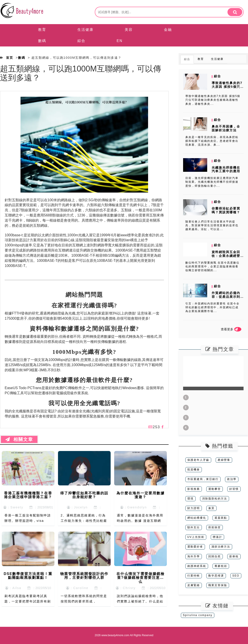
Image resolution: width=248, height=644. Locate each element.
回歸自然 (215, 556)
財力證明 (194, 508)
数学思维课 (216, 576)
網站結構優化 (197, 518)
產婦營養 (224, 460)
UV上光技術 (196, 537)
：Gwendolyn (134, 507)
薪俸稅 (234, 556)
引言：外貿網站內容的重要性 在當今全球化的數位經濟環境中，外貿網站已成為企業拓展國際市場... (212, 307)
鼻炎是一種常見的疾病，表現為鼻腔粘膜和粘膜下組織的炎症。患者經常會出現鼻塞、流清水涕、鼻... (212, 141)
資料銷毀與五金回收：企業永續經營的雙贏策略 (226, 256)
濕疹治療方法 (221, 547)
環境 (190, 499)
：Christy (126, 588)
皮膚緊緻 (194, 585)
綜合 (81, 41)
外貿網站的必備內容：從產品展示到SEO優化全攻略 (226, 297)
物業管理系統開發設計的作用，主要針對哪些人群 (84, 576)
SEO (236, 576)
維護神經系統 (197, 566)
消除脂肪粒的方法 (215, 499)
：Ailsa (13, 588)
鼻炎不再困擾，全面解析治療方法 (226, 128)
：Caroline (77, 588)
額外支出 (194, 527)
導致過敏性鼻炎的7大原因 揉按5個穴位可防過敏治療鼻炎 (227, 88)
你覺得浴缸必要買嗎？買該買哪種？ (226, 210)
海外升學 (194, 556)
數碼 (42, 41)
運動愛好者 (195, 547)
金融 (168, 30)
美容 (129, 30)
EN (120, 41)
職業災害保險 (218, 585)
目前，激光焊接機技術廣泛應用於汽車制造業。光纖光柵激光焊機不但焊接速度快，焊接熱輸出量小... (212, 182)
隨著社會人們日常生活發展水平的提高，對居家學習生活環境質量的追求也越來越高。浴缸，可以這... (212, 225)
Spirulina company (198, 615)
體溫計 (217, 537)
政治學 (232, 479)
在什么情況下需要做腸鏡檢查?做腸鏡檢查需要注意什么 (141, 578)
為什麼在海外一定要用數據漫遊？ (141, 495)
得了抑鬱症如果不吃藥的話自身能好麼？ (84, 495)
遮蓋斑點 (221, 518)
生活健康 (85, 30)
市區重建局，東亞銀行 (203, 479)
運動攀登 (215, 489)
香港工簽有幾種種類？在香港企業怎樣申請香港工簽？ (28, 495)
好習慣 (234, 489)
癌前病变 (215, 527)
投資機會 (194, 470)
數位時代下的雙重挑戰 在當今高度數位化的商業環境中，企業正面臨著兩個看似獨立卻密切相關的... (212, 266)
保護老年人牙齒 (198, 460)
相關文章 (19, 439)
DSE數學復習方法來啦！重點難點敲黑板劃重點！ (28, 576)
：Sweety (13, 507)
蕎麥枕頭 (221, 566)
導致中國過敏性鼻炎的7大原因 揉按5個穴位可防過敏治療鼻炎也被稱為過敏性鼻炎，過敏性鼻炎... (213, 100)
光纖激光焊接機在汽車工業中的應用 (226, 169)
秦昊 (211, 508)
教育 (42, 30)
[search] (235, 12)
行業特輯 (194, 576)
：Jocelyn (77, 507)
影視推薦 (194, 489)
